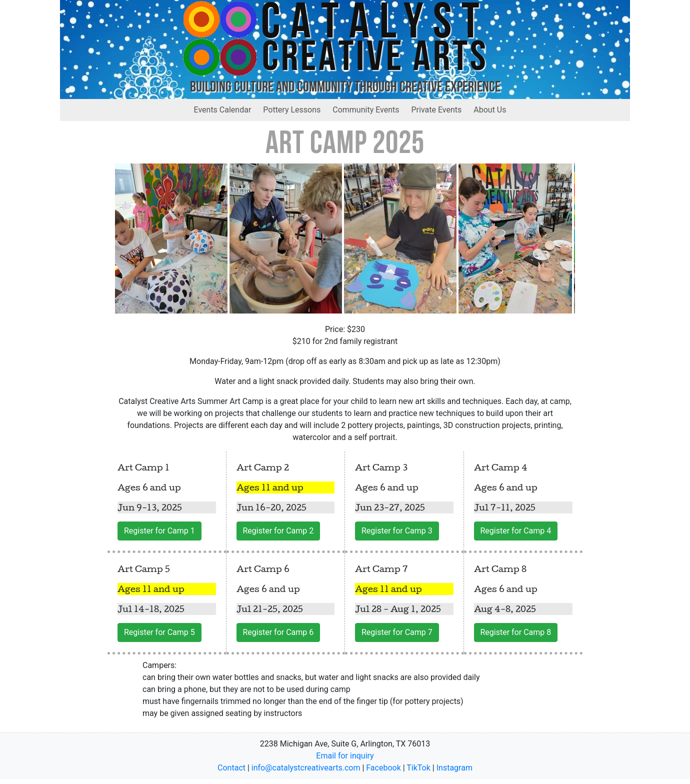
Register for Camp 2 (278, 531)
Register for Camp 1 (159, 531)
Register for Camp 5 (159, 632)
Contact (231, 768)
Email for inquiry (345, 756)
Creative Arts (375, 59)
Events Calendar (223, 110)
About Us (490, 110)
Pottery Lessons (292, 110)
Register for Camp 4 (516, 531)
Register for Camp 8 (516, 632)
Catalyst (375, 25)
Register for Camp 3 (397, 531)
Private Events (437, 110)
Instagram (454, 768)
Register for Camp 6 (278, 632)
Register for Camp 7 (397, 632)
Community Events (366, 110)
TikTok (418, 768)
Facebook (383, 768)
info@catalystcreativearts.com (306, 768)
